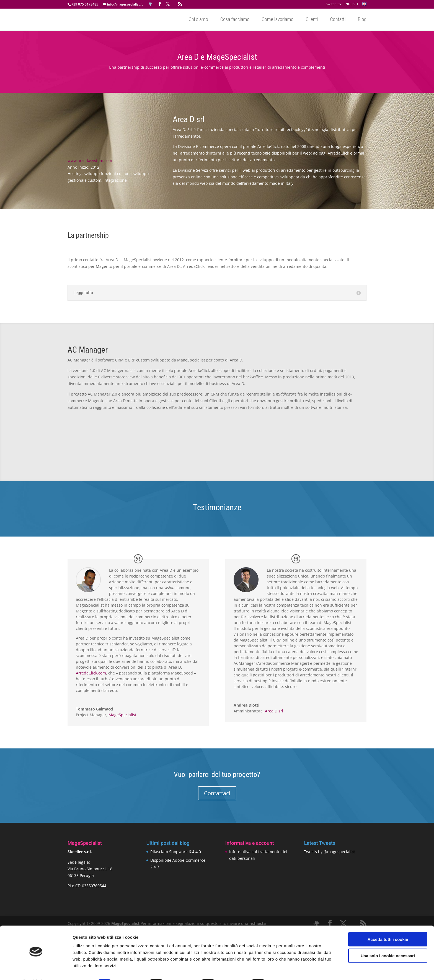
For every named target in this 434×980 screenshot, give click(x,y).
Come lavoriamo (277, 20)
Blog (362, 20)
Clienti (312, 20)
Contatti (338, 20)
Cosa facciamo (235, 20)
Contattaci (217, 793)
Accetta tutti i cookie (388, 925)
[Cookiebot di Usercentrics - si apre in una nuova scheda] (36, 969)
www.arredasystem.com (90, 161)
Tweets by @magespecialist (329, 852)
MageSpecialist (122, 715)
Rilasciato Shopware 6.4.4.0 (176, 852)
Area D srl (274, 711)
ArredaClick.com (91, 673)
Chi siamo (198, 20)
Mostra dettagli (291, 969)
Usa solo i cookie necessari (388, 941)
